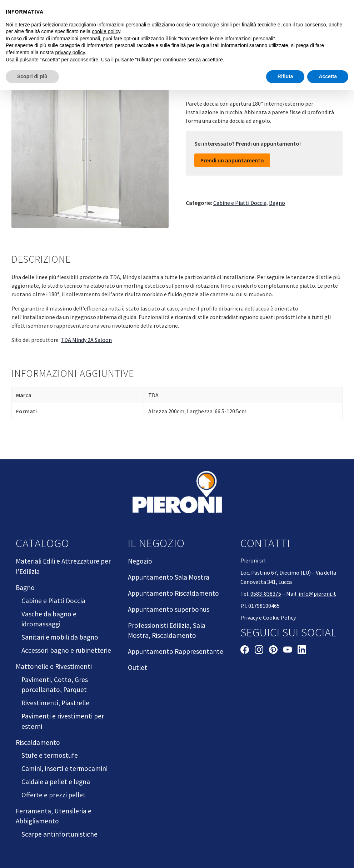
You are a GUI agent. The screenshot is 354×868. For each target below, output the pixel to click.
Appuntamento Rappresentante (176, 651)
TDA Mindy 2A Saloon (86, 340)
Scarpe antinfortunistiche (59, 834)
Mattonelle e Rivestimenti (54, 666)
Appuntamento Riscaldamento (173, 593)
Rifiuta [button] (285, 76)
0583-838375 (266, 594)
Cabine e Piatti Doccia (240, 203)
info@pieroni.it (317, 594)
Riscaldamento (38, 742)
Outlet (138, 667)
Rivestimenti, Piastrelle (55, 703)
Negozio (140, 561)
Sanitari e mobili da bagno (60, 637)
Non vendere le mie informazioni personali (226, 39)
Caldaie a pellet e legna (56, 782)
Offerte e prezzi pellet (54, 795)
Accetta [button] (328, 76)
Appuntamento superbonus (169, 609)
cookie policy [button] (106, 31)
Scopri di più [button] (32, 76)
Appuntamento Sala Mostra (169, 577)
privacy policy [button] (70, 52)
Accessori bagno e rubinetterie (66, 650)
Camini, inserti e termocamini (64, 768)
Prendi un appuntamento (232, 160)
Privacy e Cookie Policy (268, 617)
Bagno (277, 203)
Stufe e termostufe (50, 755)
